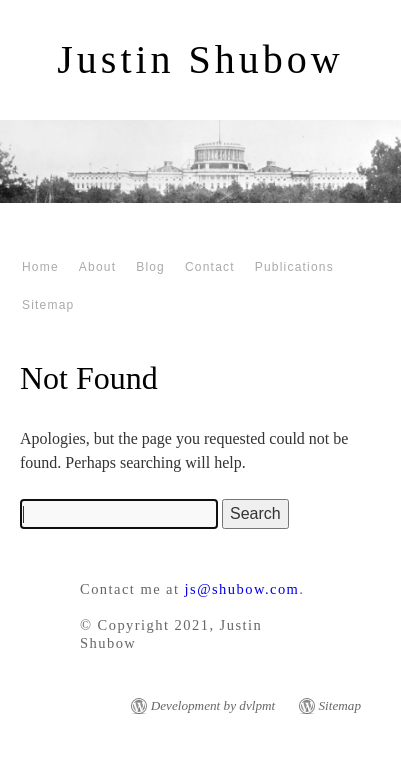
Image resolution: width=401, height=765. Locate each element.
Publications (294, 267)
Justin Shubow (200, 59)
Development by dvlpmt (213, 705)
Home (40, 267)
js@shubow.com (242, 589)
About (97, 267)
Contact (210, 267)
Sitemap (48, 305)
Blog (150, 267)
